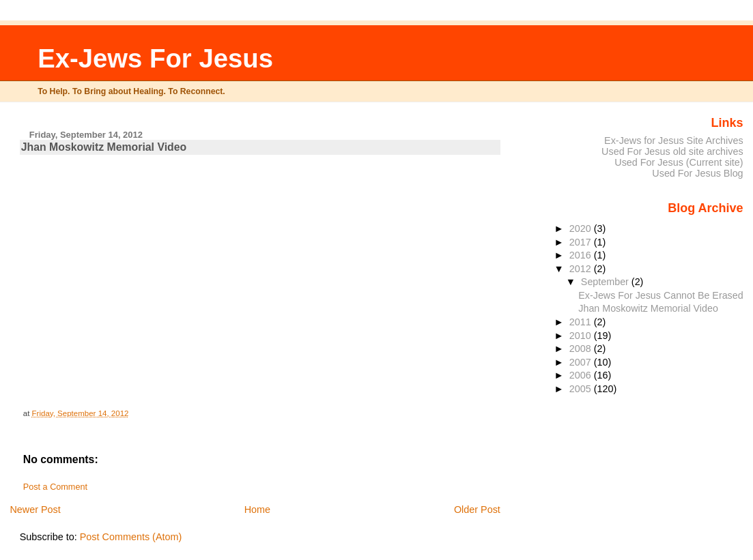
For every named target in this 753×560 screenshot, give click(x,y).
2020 (582, 229)
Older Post (477, 510)
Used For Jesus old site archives (672, 151)
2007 (582, 362)
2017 (582, 242)
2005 (582, 389)
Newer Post (35, 510)
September (606, 282)
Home (257, 510)
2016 (582, 255)
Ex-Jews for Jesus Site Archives (674, 141)
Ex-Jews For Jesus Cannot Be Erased (660, 295)
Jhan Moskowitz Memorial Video (648, 308)
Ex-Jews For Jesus (155, 58)
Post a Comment (55, 487)
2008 (582, 349)
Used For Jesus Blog (697, 173)
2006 (582, 375)
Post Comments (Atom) (131, 537)
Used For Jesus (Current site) (679, 162)
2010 (582, 336)
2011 (582, 322)
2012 (582, 269)
